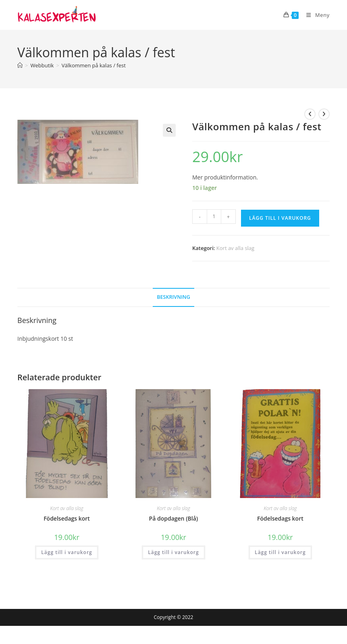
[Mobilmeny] (315, 15)
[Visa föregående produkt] (310, 114)
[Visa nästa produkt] (324, 114)
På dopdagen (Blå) (174, 518)
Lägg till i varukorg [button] (66, 552)
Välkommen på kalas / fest (94, 65)
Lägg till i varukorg (280, 218)
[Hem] (20, 65)
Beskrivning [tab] (173, 297)
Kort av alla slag (235, 248)
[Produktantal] (214, 217)
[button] (169, 130)
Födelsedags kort (67, 518)
